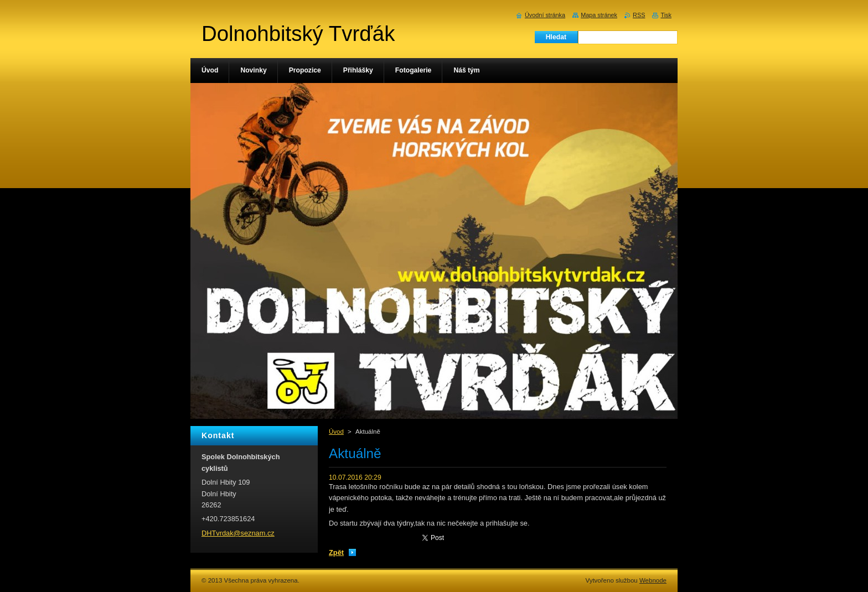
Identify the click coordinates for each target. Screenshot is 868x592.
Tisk (666, 15)
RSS (639, 15)
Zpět (336, 552)
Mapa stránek (599, 15)
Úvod (336, 432)
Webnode (653, 580)
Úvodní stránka (545, 15)
